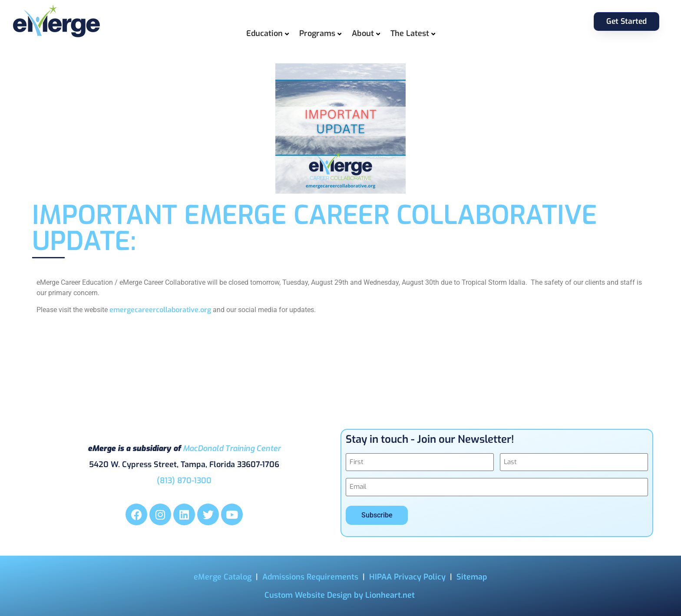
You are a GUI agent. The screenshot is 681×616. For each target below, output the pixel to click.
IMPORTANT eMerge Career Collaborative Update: (315, 228)
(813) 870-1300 (184, 480)
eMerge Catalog (223, 576)
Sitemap (472, 576)
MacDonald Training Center (232, 448)
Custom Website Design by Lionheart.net (340, 594)
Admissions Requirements (310, 576)
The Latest (410, 33)
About (363, 33)
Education (264, 33)
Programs (317, 33)
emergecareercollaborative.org (160, 310)
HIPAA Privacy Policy (407, 576)
